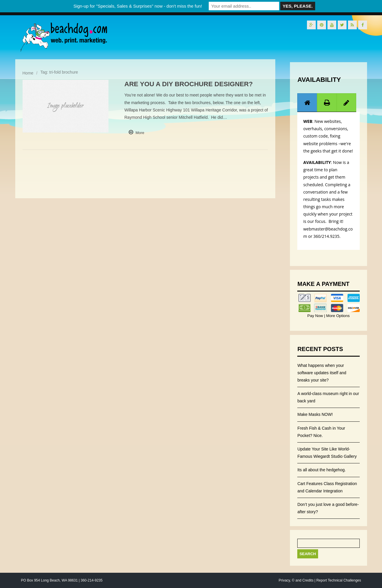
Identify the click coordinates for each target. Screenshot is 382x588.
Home (28, 73)
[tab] (307, 102)
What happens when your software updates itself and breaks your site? (322, 373)
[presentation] (307, 103)
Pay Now (316, 316)
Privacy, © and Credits (296, 580)
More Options (337, 316)
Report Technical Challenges (339, 580)
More (140, 133)
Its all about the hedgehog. (321, 470)
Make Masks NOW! (315, 414)
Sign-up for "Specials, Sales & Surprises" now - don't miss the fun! (138, 6)
